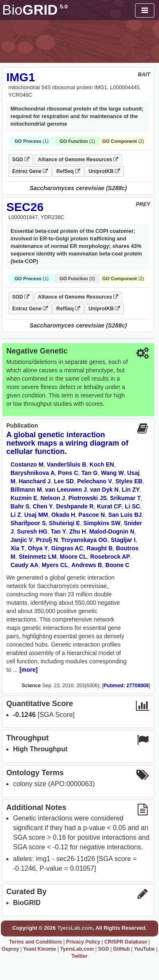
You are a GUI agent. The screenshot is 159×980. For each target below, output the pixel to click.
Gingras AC (67, 548)
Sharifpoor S (28, 523)
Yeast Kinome (40, 949)
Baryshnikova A (33, 473)
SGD (21, 160)
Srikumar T (125, 498)
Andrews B (87, 565)
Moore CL (73, 557)
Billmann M (26, 490)
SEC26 (25, 207)
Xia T (17, 548)
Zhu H (78, 531)
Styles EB (129, 481)
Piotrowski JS (88, 498)
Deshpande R (75, 506)
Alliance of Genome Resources (78, 160)
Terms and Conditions (36, 942)
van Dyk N (104, 490)
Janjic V (22, 540)
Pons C (68, 473)
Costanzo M (27, 464)
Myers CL (55, 565)
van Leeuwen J (66, 490)
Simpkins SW (102, 523)
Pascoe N (92, 515)
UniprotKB (104, 171)
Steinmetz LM (37, 557)
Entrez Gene (30, 171)
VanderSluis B (66, 464)
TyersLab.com (75, 928)
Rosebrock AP (110, 557)
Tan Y (59, 531)
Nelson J (53, 498)
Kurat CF (109, 506)
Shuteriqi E (65, 523)
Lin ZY (131, 490)
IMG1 (21, 77)
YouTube (144, 949)
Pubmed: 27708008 (126, 686)
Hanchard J (34, 481)
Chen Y (43, 506)
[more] (29, 670)
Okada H (63, 515)
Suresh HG (32, 531)
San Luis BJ (125, 515)
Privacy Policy (83, 942)
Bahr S (20, 506)
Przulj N (47, 540)
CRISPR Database (126, 942)
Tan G (90, 473)
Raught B (99, 548)
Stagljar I (123, 540)
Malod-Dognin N (112, 531)
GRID (35, 10)
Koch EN (102, 464)
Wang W (113, 473)
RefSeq (68, 171)
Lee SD (64, 481)
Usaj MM (36, 515)
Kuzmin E (24, 498)
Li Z (16, 515)
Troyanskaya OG (85, 540)
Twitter (79, 956)
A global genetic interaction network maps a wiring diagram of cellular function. (67, 443)
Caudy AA (24, 565)
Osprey (10, 949)
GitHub (121, 949)
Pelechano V (95, 481)
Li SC (133, 506)
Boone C (117, 565)
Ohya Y (38, 548)
